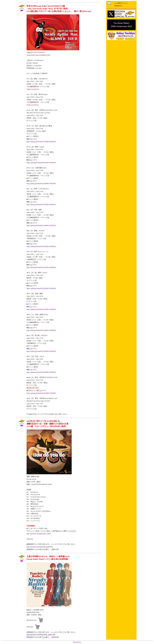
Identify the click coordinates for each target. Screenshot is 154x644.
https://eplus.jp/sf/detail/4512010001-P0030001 (41, 267)
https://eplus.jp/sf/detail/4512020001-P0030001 (41, 288)
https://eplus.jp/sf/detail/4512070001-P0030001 (41, 393)
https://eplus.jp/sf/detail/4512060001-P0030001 (41, 372)
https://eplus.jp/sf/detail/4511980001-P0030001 (41, 225)
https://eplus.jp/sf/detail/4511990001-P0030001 (41, 246)
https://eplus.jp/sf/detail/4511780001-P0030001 (41, 142)
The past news (77, 642)
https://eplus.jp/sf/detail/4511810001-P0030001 (41, 163)
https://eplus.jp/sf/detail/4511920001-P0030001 (41, 204)
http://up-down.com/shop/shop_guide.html (40, 547)
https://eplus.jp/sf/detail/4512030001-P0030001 (41, 309)
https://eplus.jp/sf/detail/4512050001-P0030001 (41, 351)
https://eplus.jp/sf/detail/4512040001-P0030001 (41, 330)
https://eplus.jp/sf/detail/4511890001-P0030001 (41, 183)
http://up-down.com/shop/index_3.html (39, 534)
